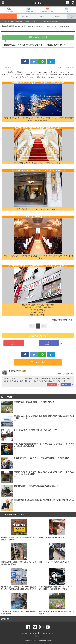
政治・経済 (25, 16)
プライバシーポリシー (47, 633)
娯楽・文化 (58, 16)
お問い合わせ (38, 636)
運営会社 (25, 633)
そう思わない (66, 385)
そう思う (52, 385)
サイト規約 (34, 633)
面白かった (14, 343)
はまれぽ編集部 (69, 67)
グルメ (42, 16)
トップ (8, 16)
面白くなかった (49, 343)
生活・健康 (10, 21)
